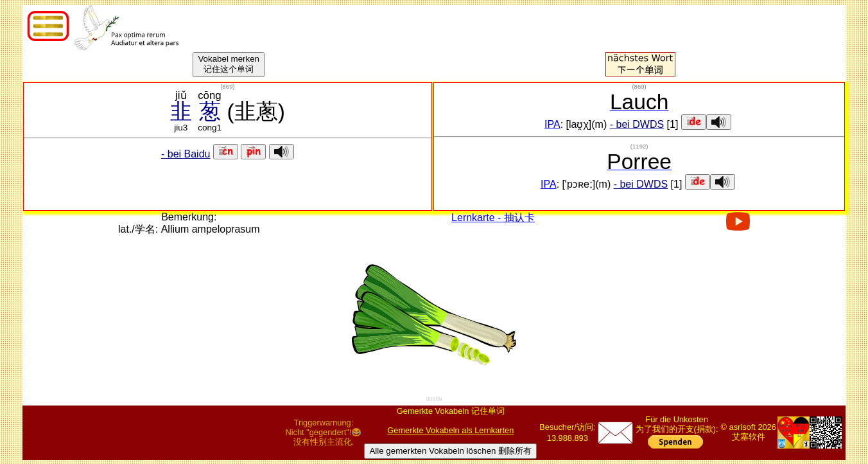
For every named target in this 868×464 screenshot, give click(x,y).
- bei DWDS (637, 124)
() (227, 86)
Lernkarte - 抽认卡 (493, 218)
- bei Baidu (186, 154)
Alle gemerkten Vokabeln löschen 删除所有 (450, 451)
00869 (434, 399)
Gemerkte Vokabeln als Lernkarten (450, 430)
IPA (552, 124)
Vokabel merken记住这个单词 (229, 64)
